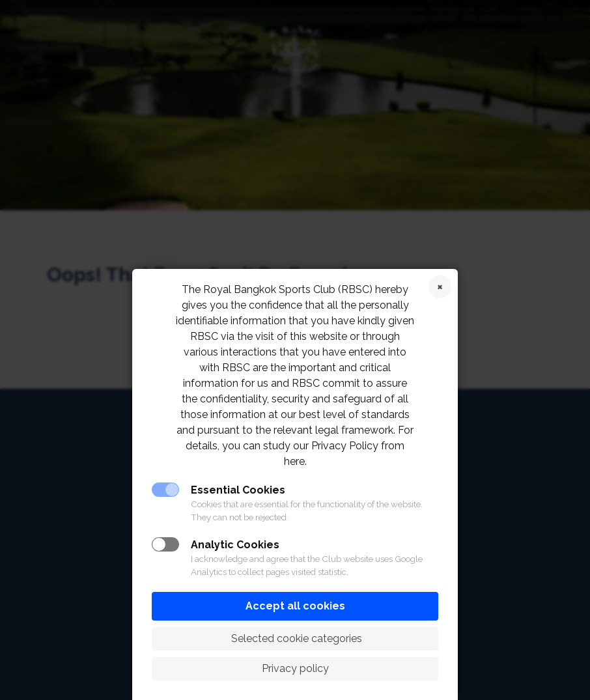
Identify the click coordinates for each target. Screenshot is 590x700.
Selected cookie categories (295, 638)
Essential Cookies (238, 490)
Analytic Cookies (235, 545)
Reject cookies (440, 287)
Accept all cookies (295, 606)
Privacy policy (295, 668)
